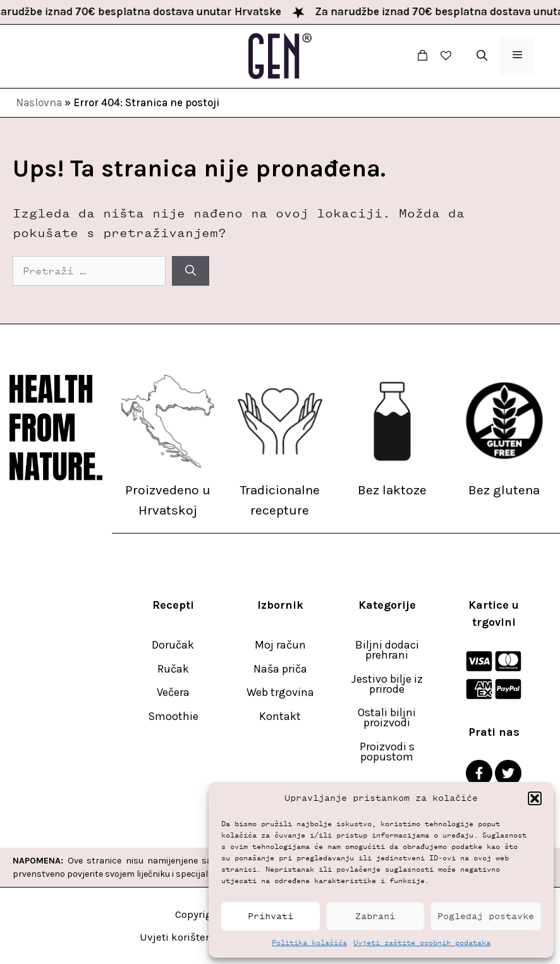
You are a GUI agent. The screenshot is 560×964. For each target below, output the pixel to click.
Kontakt (280, 716)
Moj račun (280, 645)
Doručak (173, 645)
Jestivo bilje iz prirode (387, 684)
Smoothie (173, 716)
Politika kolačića (309, 943)
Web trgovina (280, 692)
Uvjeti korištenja (181, 937)
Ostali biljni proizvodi (387, 717)
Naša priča (280, 669)
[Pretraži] (191, 271)
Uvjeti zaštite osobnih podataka (422, 943)
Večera (173, 692)
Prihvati (271, 916)
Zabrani (375, 916)
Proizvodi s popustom (387, 752)
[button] (535, 798)
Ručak (173, 669)
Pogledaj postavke (486, 916)
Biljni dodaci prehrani (387, 650)
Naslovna (39, 102)
